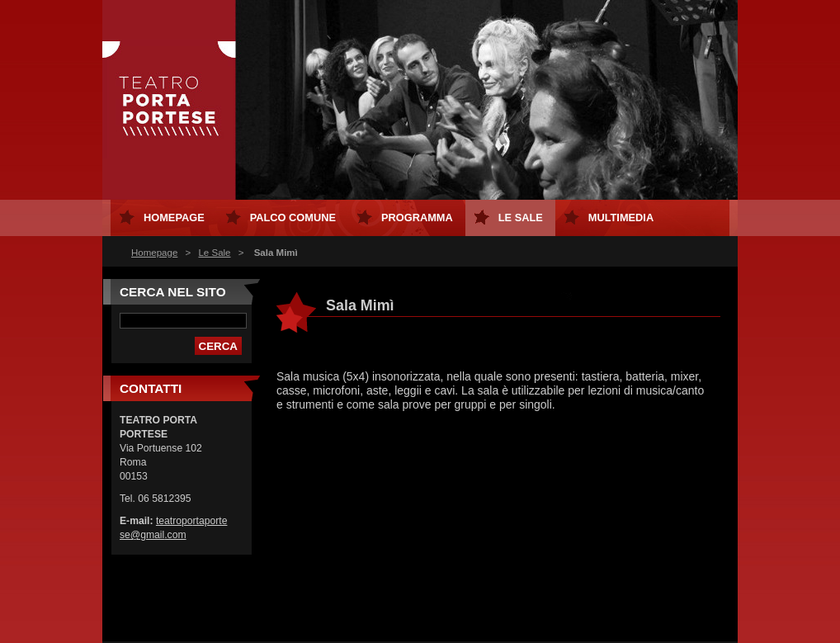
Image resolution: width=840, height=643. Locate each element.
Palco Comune (293, 217)
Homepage (154, 253)
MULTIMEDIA (621, 217)
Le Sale (214, 253)
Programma (417, 217)
